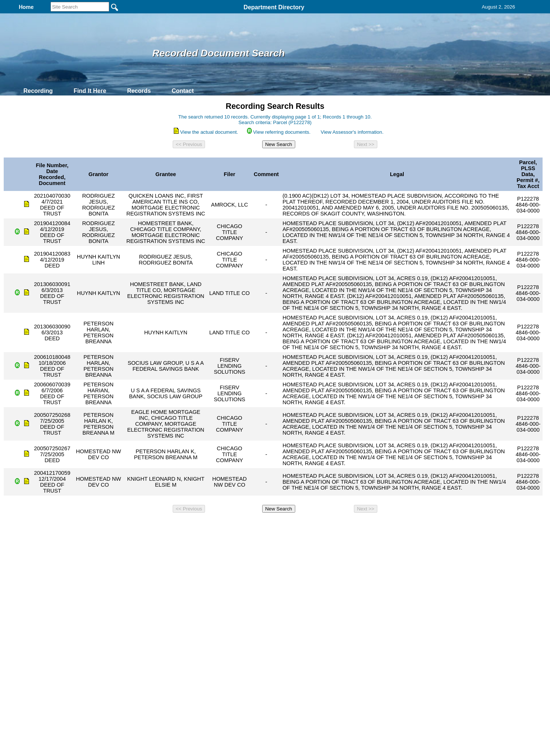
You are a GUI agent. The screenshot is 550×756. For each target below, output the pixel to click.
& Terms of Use (300, 526)
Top (151, 526)
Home (203, 526)
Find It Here (90, 91)
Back (174, 526)
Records (139, 91)
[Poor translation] (27, 648)
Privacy (272, 526)
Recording (38, 91)
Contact (183, 91)
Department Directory (274, 7)
